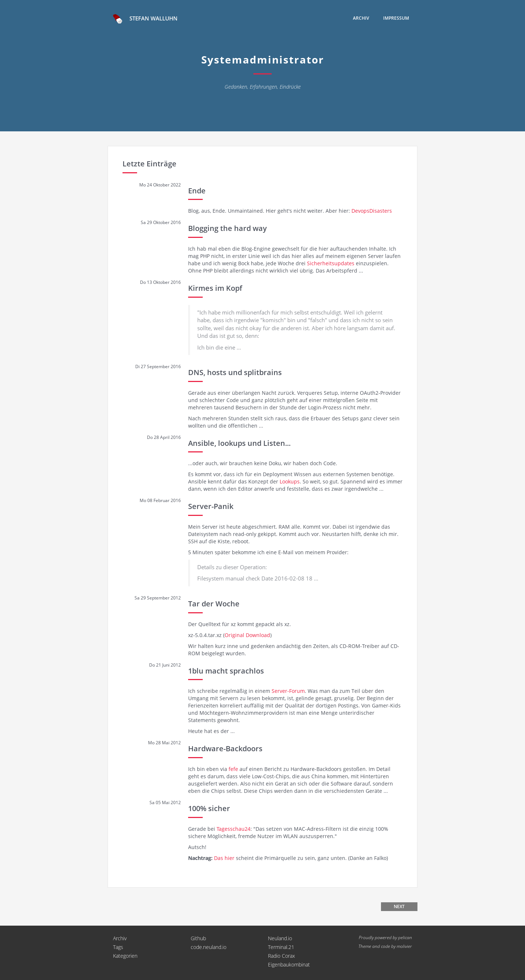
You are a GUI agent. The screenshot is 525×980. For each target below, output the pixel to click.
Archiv (361, 18)
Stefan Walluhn (145, 19)
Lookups (290, 481)
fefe (233, 769)
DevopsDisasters (372, 211)
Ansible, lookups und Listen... (239, 443)
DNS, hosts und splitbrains (235, 372)
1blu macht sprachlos (226, 671)
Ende (197, 191)
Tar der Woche (214, 604)
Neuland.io (280, 938)
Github (198, 938)
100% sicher (209, 808)
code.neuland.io (209, 947)
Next (399, 906)
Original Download (247, 635)
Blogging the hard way (227, 228)
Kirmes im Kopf (215, 288)
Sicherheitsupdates (331, 263)
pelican (405, 937)
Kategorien (125, 956)
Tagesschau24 (234, 829)
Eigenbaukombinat (289, 964)
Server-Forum (288, 691)
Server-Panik (211, 506)
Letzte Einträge (149, 164)
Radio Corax (281, 956)
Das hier (224, 858)
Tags (118, 947)
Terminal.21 (281, 947)
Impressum (396, 18)
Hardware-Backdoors (225, 748)
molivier (404, 946)
